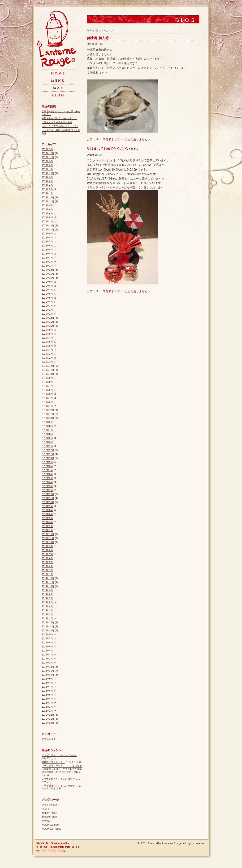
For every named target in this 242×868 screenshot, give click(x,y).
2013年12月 (48, 623)
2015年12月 (48, 534)
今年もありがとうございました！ (59, 118)
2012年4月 (47, 699)
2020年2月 (47, 358)
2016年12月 (48, 494)
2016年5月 (47, 518)
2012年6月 (47, 691)
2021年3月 (47, 306)
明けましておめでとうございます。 (113, 149)
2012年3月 (47, 703)
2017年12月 (48, 450)
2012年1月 (47, 711)
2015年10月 (48, 542)
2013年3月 (47, 655)
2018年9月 (47, 422)
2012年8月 (47, 683)
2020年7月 (47, 338)
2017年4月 (47, 482)
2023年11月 (48, 202)
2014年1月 (47, 619)
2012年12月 (48, 667)
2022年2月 (47, 262)
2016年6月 (47, 514)
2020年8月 (47, 334)
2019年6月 (47, 390)
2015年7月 (47, 554)
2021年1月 (47, 314)
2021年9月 (47, 282)
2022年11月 (48, 230)
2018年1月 (47, 446)
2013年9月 (47, 635)
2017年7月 (47, 470)
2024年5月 (47, 190)
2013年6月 (47, 643)
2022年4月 (47, 254)
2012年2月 (47, 707)
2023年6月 (47, 214)
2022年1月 (47, 266)
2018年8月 (47, 426)
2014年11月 (48, 582)
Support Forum (50, 817)
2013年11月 (48, 627)
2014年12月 (48, 578)
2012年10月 (48, 675)
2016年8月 (47, 510)
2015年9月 (47, 546)
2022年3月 (47, 258)
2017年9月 (47, 462)
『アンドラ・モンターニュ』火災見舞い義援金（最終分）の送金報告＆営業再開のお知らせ (62, 769)
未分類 (107, 139)
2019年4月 (47, 398)
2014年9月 (47, 590)
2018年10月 (48, 418)
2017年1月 (47, 490)
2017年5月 (47, 478)
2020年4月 (47, 350)
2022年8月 (47, 238)
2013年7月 (47, 639)
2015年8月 (47, 550)
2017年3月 (47, 486)
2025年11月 (48, 157)
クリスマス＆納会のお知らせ (57, 122)
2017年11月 (48, 454)
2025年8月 (47, 165)
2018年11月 (48, 414)
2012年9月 (47, 679)
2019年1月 (47, 406)
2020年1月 (47, 362)
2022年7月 (47, 242)
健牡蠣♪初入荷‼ (99, 38)
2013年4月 (47, 651)
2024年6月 (47, 186)
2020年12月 (48, 318)
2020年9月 (47, 330)
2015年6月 (47, 558)
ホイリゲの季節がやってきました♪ (60, 126)
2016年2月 (47, 526)
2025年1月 (47, 169)
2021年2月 (47, 310)
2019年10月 (48, 374)
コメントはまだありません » (132, 139)
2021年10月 (48, 278)
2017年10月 (48, 458)
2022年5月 (47, 250)
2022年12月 (48, 226)
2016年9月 (47, 506)
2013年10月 (48, 631)
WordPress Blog (50, 825)
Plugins (45, 809)
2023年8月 (47, 210)
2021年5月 (47, 298)
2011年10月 (48, 723)
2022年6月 (47, 246)
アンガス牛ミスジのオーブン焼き (59, 755)
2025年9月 (47, 161)
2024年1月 (47, 194)
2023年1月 (47, 222)
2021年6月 (47, 294)
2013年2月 (47, 659)
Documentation (50, 805)
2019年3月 (47, 402)
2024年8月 (47, 182)
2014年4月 (47, 607)
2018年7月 (47, 430)
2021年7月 (47, 290)
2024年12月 (48, 173)
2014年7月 (47, 599)
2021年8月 (47, 286)
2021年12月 (48, 270)
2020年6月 (47, 342)
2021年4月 (47, 302)
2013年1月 (47, 663)
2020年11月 (48, 322)
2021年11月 (48, 274)
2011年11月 (48, 719)
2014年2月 (47, 615)
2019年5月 (47, 394)
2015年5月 (47, 562)
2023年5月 (47, 218)
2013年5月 (47, 647)
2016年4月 (47, 522)
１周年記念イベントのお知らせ (58, 779)
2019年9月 (47, 378)
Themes (46, 821)
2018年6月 (47, 434)
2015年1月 (47, 574)
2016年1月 (47, 530)
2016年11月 (48, 498)
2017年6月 (47, 474)
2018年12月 (48, 410)
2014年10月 (48, 586)
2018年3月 (47, 442)
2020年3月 (47, 354)
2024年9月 (47, 177)
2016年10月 (48, 502)
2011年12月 (48, 715)
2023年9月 (47, 206)
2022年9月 (47, 234)
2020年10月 (48, 326)
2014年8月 (47, 595)
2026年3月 (47, 149)
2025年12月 (48, 153)
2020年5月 (47, 346)
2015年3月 (47, 570)
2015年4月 (47, 566)
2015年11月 (48, 538)
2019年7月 (47, 386)
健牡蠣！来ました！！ (53, 762)
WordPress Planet (51, 829)
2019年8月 (47, 382)
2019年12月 (48, 366)
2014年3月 (47, 611)
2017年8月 (47, 466)
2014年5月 (47, 603)
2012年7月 (47, 687)
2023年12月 (48, 198)
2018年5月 (47, 438)
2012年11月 (48, 671)
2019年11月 (48, 370)
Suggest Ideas (49, 813)
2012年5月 (47, 695)
